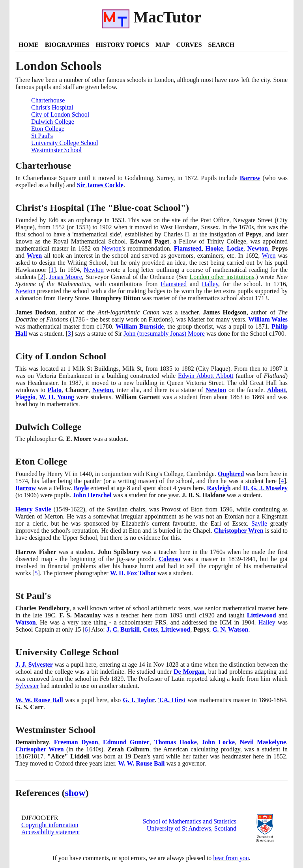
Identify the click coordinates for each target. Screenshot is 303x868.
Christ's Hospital (52, 107)
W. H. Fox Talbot (133, 573)
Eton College (48, 129)
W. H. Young (57, 397)
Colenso (170, 559)
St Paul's (42, 136)
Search (222, 45)
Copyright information (50, 825)
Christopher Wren (239, 531)
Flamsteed (188, 248)
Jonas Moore (65, 277)
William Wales (268, 319)
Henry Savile (33, 509)
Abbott (277, 390)
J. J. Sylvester (34, 664)
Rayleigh (219, 488)
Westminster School (56, 150)
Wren (35, 256)
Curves (189, 45)
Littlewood (262, 615)
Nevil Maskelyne (263, 742)
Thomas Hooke (176, 742)
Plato (54, 390)
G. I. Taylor (139, 700)
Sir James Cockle (100, 185)
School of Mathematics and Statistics (190, 821)
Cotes (150, 629)
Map (163, 45)
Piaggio (25, 397)
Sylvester (27, 686)
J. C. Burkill (123, 629)
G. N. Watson (230, 629)
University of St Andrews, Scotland (192, 828)
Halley (210, 284)
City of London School (60, 114)
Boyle (81, 488)
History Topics (123, 45)
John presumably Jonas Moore (164, 334)
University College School (65, 143)
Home (29, 45)
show (75, 793)
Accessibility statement (51, 832)
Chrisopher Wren (40, 749)
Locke (235, 248)
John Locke (218, 742)
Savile (259, 523)
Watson (26, 622)
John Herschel (92, 495)
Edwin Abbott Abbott (206, 376)
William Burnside (140, 326)
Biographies (67, 45)
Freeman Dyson (76, 742)
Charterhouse (48, 100)
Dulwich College (53, 122)
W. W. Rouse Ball (39, 700)
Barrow (250, 178)
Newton (112, 248)
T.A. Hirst (172, 700)
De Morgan (189, 672)
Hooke (214, 248)
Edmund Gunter (126, 742)
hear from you (231, 858)
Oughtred (231, 474)
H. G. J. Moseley (265, 488)
